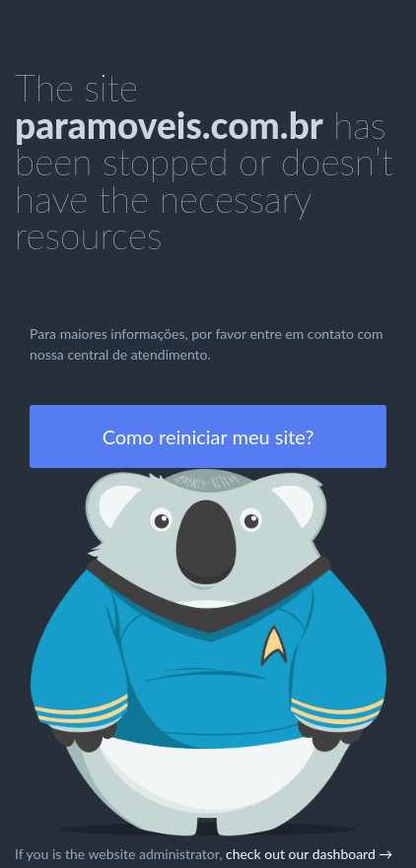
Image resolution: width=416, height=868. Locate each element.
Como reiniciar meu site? (208, 436)
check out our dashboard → (309, 854)
